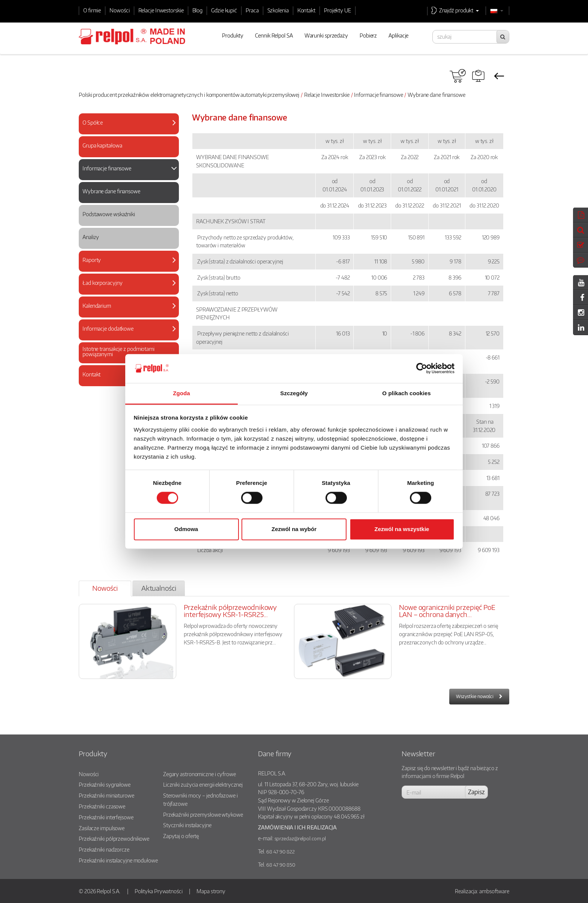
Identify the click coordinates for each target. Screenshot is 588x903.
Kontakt (306, 10)
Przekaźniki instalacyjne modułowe (118, 860)
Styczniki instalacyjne (187, 825)
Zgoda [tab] (181, 393)
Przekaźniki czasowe (102, 806)
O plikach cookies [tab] (406, 393)
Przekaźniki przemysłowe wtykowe (203, 814)
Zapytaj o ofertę (181, 836)
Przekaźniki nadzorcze (104, 849)
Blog (198, 10)
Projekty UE (337, 10)
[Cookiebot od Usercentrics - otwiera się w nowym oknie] (422, 369)
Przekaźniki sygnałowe (105, 784)
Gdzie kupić (224, 10)
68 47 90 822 (280, 852)
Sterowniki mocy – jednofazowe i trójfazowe (200, 799)
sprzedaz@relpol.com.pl (300, 838)
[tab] (129, 124)
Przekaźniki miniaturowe (106, 795)
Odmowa (186, 529)
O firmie (92, 10)
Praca (252, 10)
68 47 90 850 (281, 865)
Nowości (119, 10)
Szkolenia (278, 10)
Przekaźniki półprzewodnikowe (114, 838)
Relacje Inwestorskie (161, 10)
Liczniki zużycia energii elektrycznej (203, 784)
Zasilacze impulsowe (102, 828)
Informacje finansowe (378, 95)
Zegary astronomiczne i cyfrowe (199, 774)
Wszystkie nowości (475, 696)
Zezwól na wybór (294, 529)
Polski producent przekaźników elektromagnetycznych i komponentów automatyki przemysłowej (189, 95)
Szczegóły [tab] (294, 393)
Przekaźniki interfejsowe (106, 817)
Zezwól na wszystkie (402, 529)
